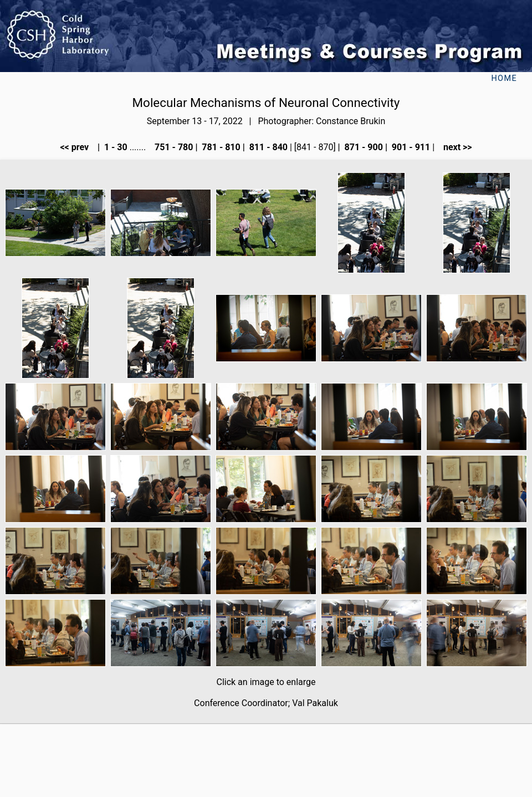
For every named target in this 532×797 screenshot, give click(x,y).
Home (504, 78)
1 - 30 (115, 147)
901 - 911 (410, 147)
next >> (454, 147)
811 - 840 (267, 147)
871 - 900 (363, 147)
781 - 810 (220, 147)
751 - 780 (173, 147)
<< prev (78, 147)
